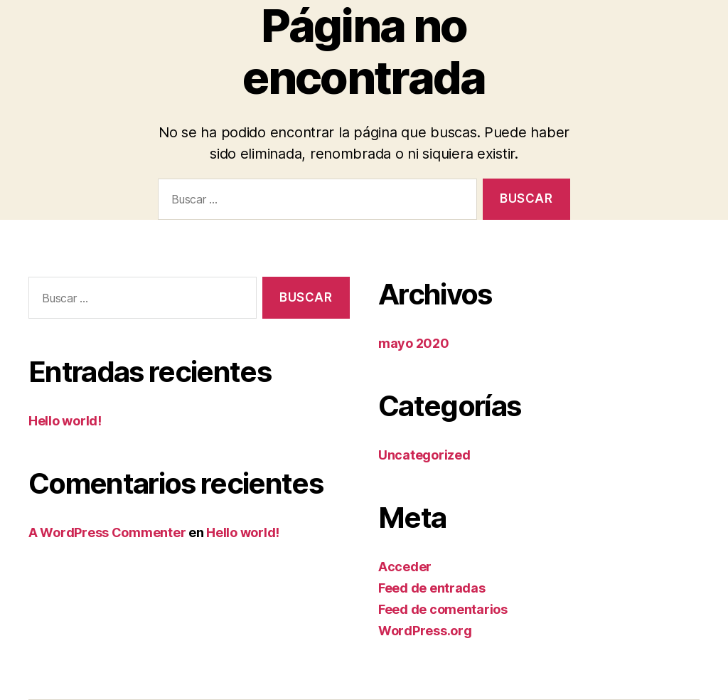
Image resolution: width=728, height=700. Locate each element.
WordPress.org (425, 631)
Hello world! (65, 421)
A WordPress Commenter (107, 532)
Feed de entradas (432, 588)
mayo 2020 (414, 343)
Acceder (405, 567)
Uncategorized (424, 455)
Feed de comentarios (443, 609)
